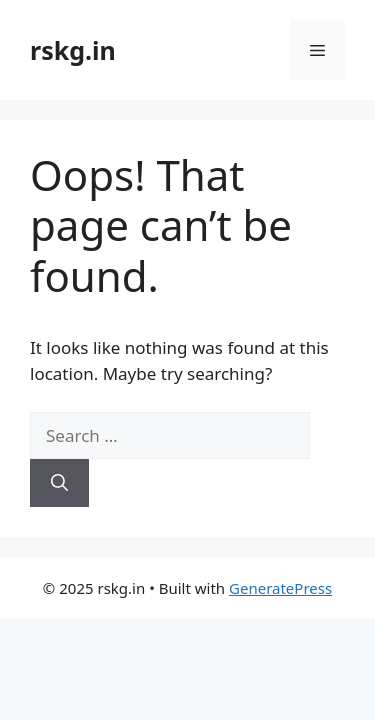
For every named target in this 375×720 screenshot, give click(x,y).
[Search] (59, 483)
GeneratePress (280, 588)
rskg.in (73, 50)
